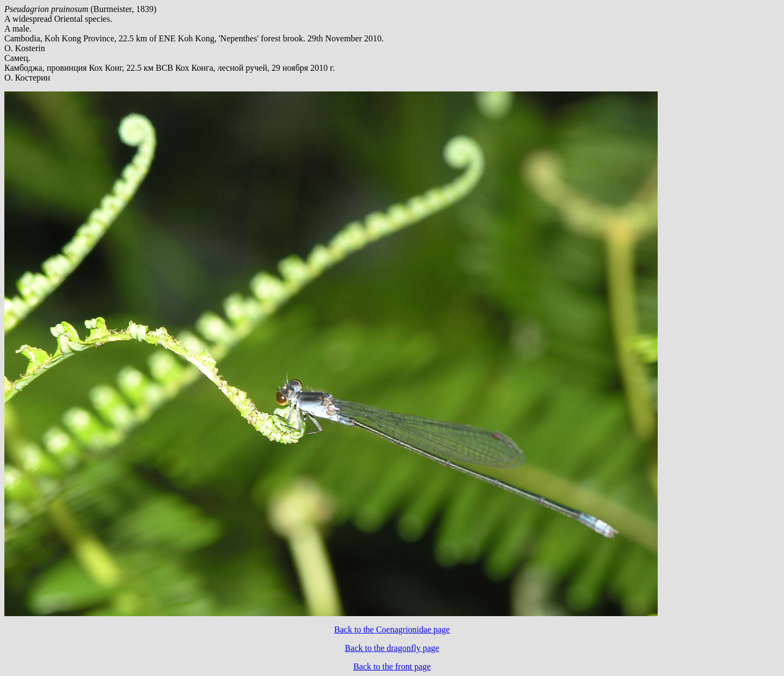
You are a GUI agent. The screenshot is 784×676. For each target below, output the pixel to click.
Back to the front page (392, 666)
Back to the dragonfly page (392, 648)
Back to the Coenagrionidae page (392, 629)
